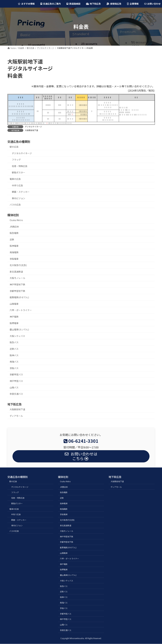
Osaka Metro (16, 220)
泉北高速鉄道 (16, 272)
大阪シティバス (17, 336)
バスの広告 (15, 205)
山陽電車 (14, 304)
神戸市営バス (16, 381)
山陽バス (14, 387)
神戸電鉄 (14, 317)
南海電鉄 (14, 252)
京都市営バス (16, 374)
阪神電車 (14, 246)
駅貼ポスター (19, 172)
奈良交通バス (16, 394)
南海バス (14, 362)
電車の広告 (15, 179)
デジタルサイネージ (33, 127)
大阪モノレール (17, 278)
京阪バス (14, 368)
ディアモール (16, 416)
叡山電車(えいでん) (19, 329)
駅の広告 (14, 147)
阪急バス (14, 342)
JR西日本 (14, 227)
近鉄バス (14, 349)
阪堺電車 (14, 323)
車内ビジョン (19, 198)
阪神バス (14, 355)
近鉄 (12, 239)
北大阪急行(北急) (18, 265)
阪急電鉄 (14, 233)
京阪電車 (14, 259)
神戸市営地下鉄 (17, 284)
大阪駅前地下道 (31, 130)
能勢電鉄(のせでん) (19, 297)
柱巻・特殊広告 (20, 166)
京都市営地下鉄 (17, 291)
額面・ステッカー (21, 192)
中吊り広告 (17, 185)
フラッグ (16, 160)
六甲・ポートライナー (21, 310)
